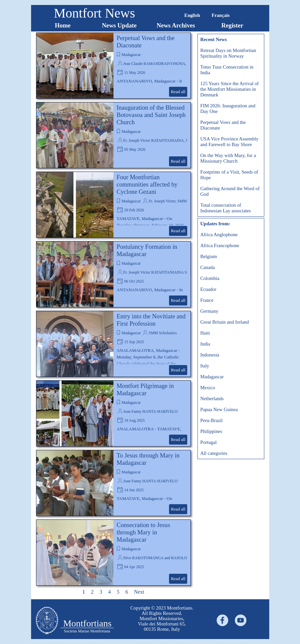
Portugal (209, 442)
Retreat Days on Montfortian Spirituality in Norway (228, 53)
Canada (208, 267)
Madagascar (131, 55)
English (192, 15)
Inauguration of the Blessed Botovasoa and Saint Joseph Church (151, 115)
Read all (178, 92)
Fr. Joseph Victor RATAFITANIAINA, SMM (159, 140)
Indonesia (210, 355)
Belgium (209, 256)
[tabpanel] (162, 618)
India (205, 344)
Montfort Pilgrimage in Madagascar (145, 389)
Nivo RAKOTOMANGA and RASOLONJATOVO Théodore (172, 558)
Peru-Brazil (212, 420)
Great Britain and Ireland (225, 322)
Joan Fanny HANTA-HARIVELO (150, 411)
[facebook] (222, 620)
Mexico (208, 388)
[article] (113, 66)
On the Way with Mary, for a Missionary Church (228, 158)
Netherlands (212, 399)
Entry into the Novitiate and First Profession (151, 320)
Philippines (211, 431)
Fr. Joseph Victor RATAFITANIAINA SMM (159, 272)
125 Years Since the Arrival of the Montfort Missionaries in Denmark (230, 89)
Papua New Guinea (219, 409)
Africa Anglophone (219, 235)
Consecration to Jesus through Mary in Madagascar (144, 532)
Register (232, 25)
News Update (119, 25)
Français (221, 15)
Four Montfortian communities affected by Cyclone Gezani (147, 184)
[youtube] (241, 620)
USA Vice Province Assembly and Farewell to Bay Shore (230, 142)
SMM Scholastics (163, 333)
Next (139, 592)
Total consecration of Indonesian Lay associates (226, 208)
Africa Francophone (220, 245)
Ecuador (209, 289)
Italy (205, 366)
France (207, 300)
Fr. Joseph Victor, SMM (168, 201)
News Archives (176, 25)
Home (63, 25)
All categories (214, 453)
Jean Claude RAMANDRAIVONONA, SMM (160, 64)
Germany (210, 311)
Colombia (210, 278)
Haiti (205, 333)
